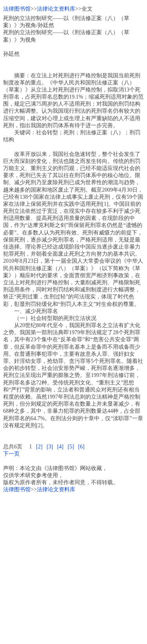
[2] (39, 447)
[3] (50, 447)
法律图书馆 (17, 9)
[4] (60, 447)
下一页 (11, 454)
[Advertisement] (73, 567)
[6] (81, 447)
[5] (71, 447)
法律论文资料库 (56, 9)
